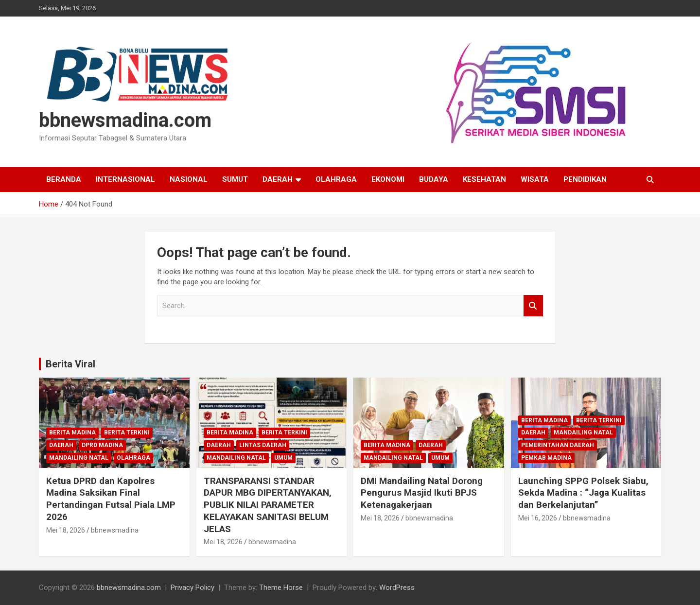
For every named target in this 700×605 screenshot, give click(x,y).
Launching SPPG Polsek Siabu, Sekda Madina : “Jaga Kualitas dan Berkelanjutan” (583, 493)
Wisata (535, 179)
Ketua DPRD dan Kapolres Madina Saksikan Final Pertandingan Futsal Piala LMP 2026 (111, 499)
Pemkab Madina (546, 458)
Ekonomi (388, 179)
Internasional (125, 179)
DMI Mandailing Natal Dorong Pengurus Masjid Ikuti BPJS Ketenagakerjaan (422, 493)
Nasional (189, 179)
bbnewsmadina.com (125, 120)
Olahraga (336, 179)
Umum (283, 458)
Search (533, 306)
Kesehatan (484, 179)
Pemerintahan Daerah (558, 445)
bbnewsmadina (115, 530)
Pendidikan (585, 179)
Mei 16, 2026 (538, 518)
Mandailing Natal (79, 458)
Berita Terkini (127, 432)
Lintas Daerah (263, 445)
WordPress (397, 588)
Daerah (278, 179)
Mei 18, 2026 (66, 530)
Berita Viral (70, 364)
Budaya (434, 179)
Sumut (235, 179)
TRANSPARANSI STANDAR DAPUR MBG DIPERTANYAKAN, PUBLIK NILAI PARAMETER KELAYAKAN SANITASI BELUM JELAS (268, 505)
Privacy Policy (192, 588)
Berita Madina (72, 432)
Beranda (64, 179)
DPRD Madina (102, 445)
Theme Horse (281, 588)
